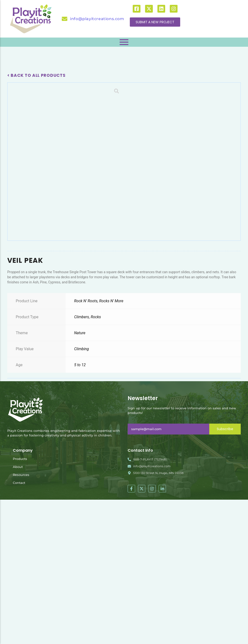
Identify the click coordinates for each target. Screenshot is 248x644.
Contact (19, 627)
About (18, 611)
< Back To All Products (36, 75)
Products (20, 603)
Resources (21, 619)
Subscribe (225, 574)
